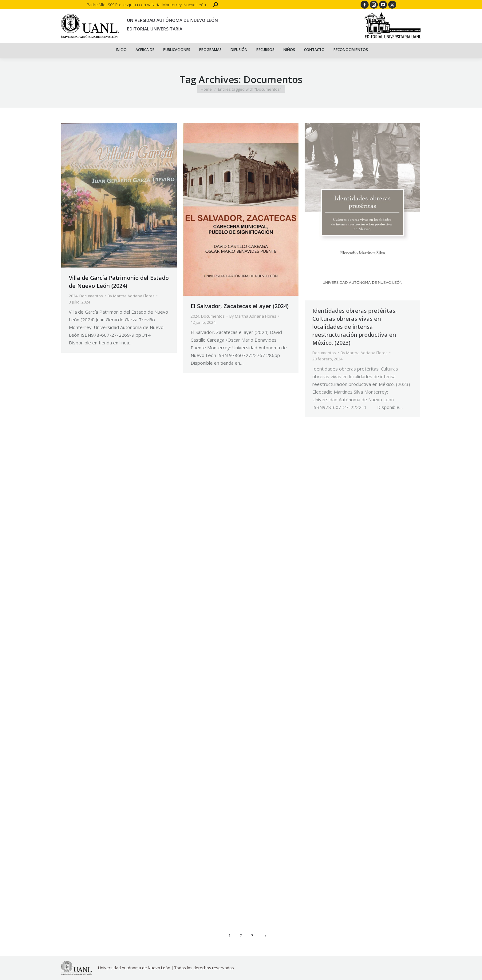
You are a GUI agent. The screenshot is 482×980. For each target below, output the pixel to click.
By (131, 296)
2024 (73, 296)
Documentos (91, 296)
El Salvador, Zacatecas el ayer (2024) (240, 306)
